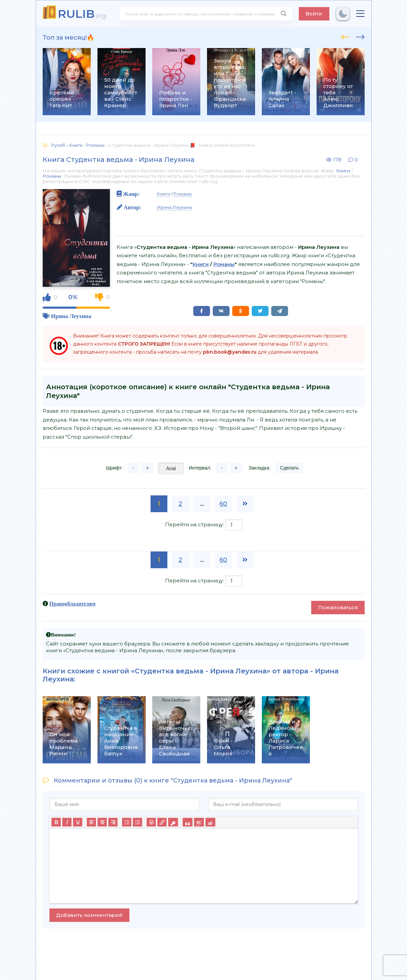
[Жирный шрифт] (56, 822)
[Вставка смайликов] (151, 822)
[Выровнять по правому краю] (113, 822)
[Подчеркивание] (78, 822)
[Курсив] (67, 822)
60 (223, 504)
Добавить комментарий (89, 915)
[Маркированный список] (127, 822)
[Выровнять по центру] (102, 822)
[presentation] (345, 36)
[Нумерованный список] (137, 822)
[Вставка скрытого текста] (210, 822)
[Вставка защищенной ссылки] (173, 822)
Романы (52, 176)
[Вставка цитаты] (187, 822)
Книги (343, 171)
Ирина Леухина (71, 316)
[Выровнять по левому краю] (91, 822)
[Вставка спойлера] (199, 822)
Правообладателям (73, 604)
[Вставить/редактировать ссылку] (162, 822)
